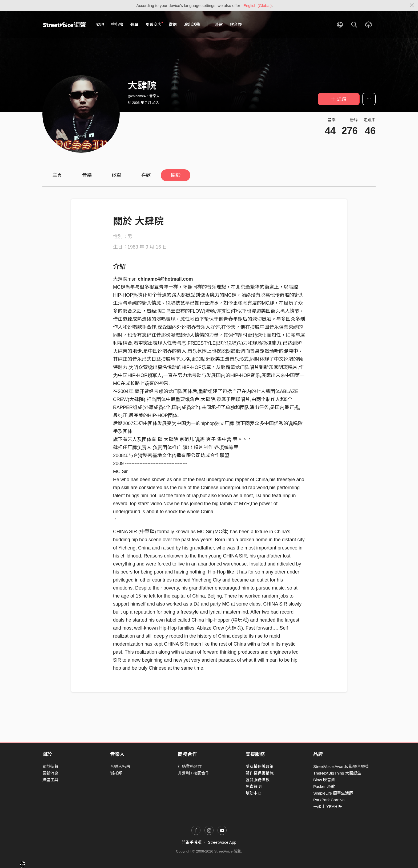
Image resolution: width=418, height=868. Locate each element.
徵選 (173, 24)
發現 (100, 24)
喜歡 (146, 175)
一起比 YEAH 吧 (328, 806)
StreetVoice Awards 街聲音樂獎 (341, 766)
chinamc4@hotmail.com (165, 279)
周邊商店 (154, 24)
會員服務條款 (258, 780)
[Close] (412, 6)
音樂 (87, 175)
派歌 (219, 24)
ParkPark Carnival (329, 800)
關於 (176, 175)
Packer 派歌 (324, 786)
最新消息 (50, 773)
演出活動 (192, 24)
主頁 (57, 175)
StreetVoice (64, 25)
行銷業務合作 (190, 766)
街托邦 (116, 773)
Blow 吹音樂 (324, 780)
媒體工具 (50, 780)
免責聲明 (254, 786)
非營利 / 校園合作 (194, 773)
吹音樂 (236, 24)
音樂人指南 (120, 766)
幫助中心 (254, 793)
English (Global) (258, 5)
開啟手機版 (192, 842)
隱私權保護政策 (260, 766)
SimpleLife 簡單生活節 (333, 793)
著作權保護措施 (260, 773)
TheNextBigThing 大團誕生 (337, 773)
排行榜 (117, 24)
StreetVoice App (222, 842)
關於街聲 (50, 766)
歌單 (134, 24)
